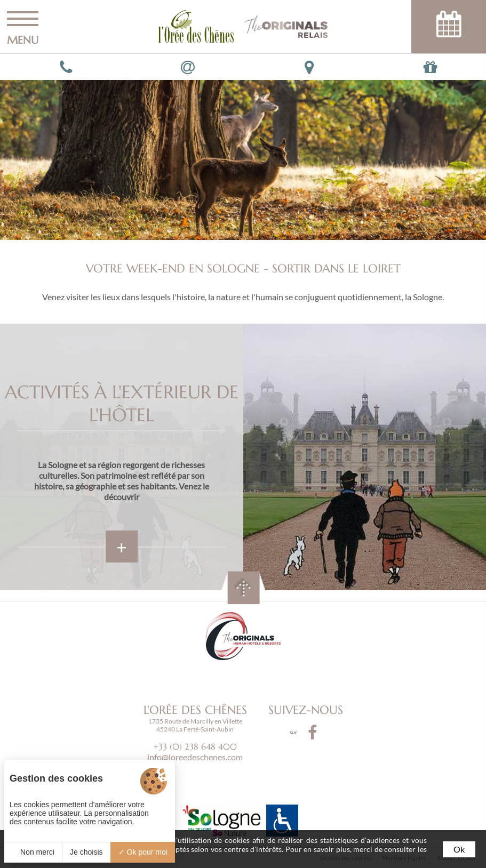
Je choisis (86, 852)
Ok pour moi (143, 852)
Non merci (33, 852)
